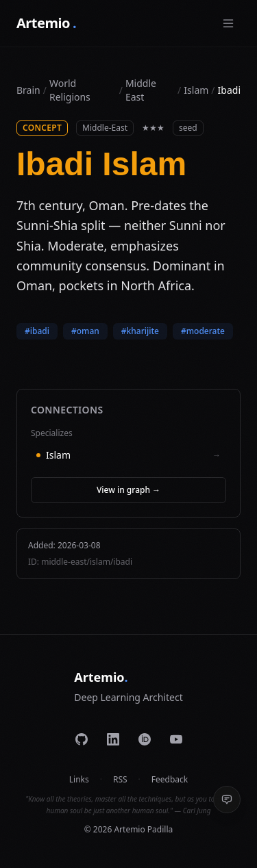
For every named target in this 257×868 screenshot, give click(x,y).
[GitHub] (82, 739)
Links (79, 780)
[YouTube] (176, 739)
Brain (28, 90)
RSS (120, 780)
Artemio (46, 23)
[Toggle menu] (228, 23)
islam (196, 90)
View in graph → (128, 490)
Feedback (170, 780)
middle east (141, 90)
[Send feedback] (227, 800)
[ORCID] (145, 739)
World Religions (70, 90)
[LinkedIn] (113, 739)
